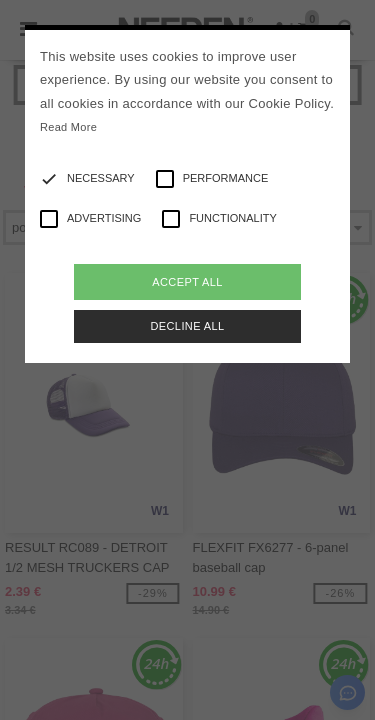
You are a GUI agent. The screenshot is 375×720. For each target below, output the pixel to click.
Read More (68, 127)
